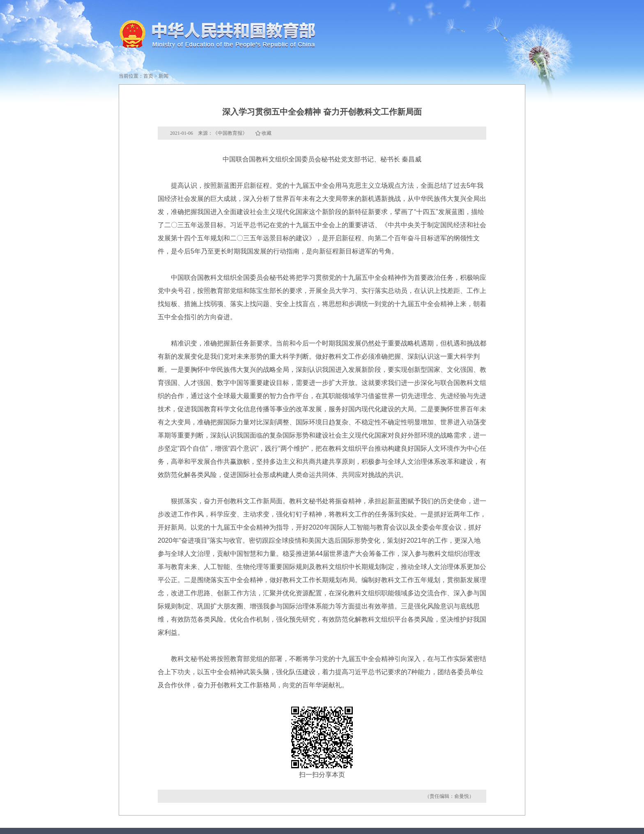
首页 (148, 76)
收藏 (267, 133)
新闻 (163, 76)
